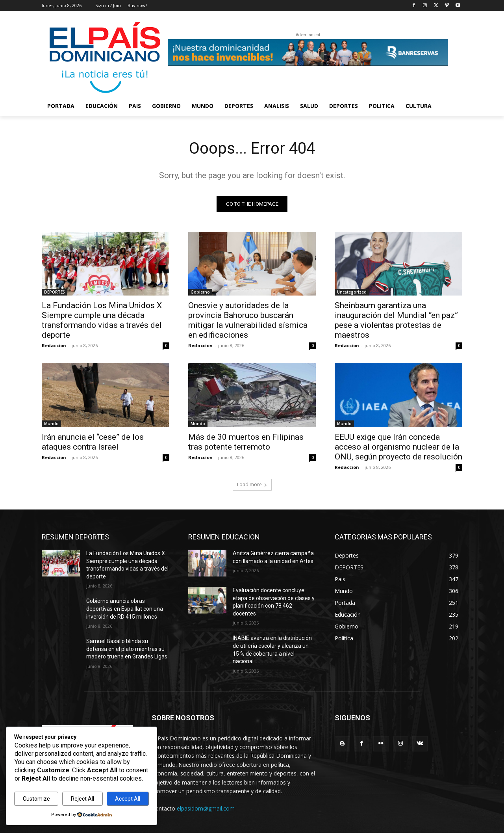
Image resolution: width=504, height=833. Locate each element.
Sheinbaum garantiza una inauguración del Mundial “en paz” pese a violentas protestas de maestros (396, 320)
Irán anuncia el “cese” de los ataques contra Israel (93, 442)
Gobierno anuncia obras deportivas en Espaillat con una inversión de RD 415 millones (125, 609)
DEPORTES (55, 292)
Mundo (51, 424)
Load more (252, 484)
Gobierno (200, 292)
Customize (36, 799)
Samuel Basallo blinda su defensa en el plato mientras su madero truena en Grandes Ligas (127, 649)
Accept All (128, 799)
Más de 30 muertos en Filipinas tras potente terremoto (246, 442)
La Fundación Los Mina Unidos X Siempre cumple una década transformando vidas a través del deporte (102, 320)
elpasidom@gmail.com (206, 808)
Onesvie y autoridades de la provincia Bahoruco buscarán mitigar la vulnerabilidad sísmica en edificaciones (248, 320)
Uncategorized (352, 292)
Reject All (82, 799)
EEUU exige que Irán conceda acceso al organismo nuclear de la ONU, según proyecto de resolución (398, 447)
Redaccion (54, 345)
